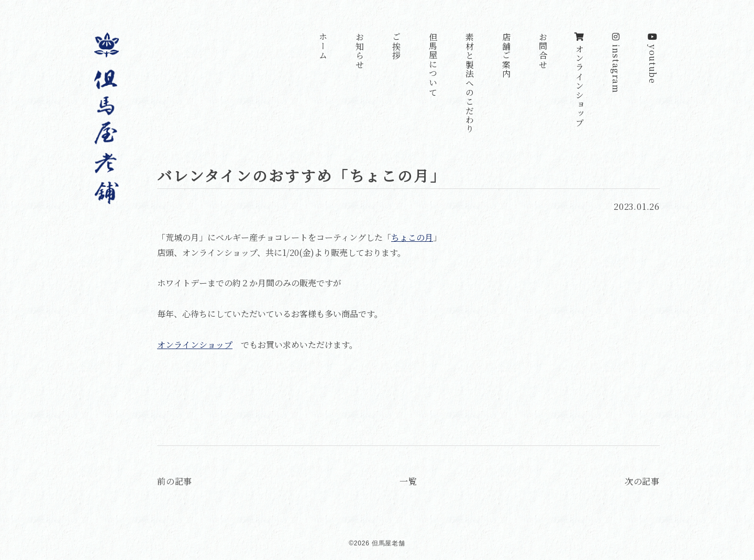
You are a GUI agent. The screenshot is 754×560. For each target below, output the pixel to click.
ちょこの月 (412, 237)
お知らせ (359, 51)
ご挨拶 (396, 46)
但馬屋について (433, 65)
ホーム (323, 46)
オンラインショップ (579, 80)
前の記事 (175, 481)
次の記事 (642, 481)
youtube (653, 58)
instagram (616, 63)
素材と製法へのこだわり (469, 83)
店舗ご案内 (506, 55)
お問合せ (543, 51)
